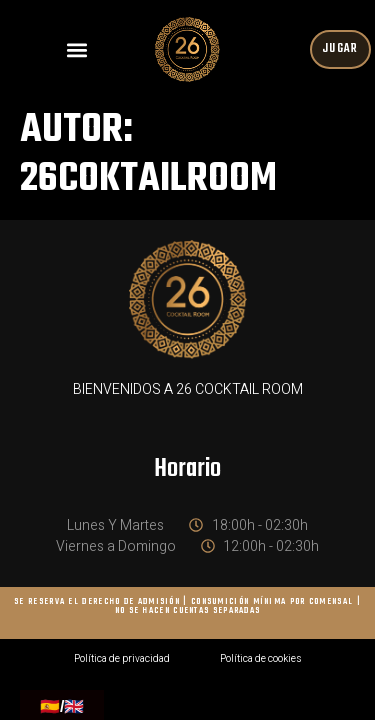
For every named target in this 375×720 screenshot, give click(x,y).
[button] (76, 49)
